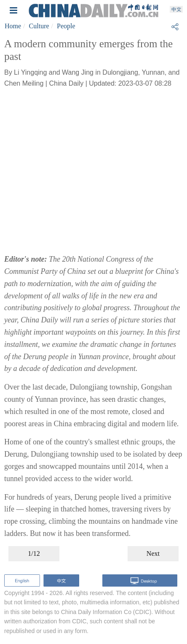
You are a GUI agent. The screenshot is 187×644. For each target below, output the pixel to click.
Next (153, 553)
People (66, 26)
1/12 (34, 553)
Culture (39, 26)
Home (13, 26)
